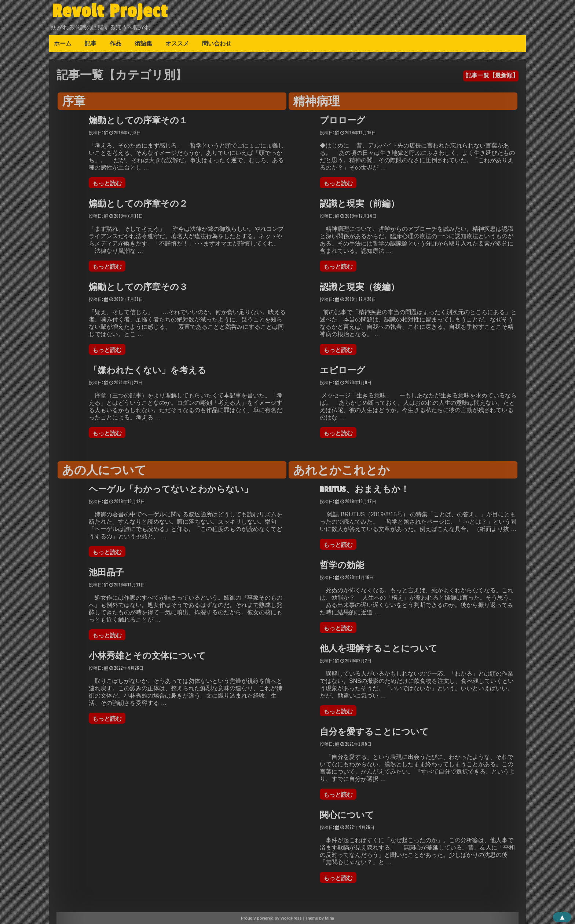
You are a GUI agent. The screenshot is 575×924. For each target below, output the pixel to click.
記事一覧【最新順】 (492, 75)
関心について (347, 815)
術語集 (143, 43)
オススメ (177, 43)
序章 (74, 102)
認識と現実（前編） (360, 204)
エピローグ (343, 371)
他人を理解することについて (379, 649)
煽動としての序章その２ (138, 204)
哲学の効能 (342, 565)
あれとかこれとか (341, 471)
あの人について (104, 471)
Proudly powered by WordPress (271, 918)
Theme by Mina (320, 918)
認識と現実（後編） (360, 287)
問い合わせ (217, 43)
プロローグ (343, 121)
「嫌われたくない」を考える (148, 371)
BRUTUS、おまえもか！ (365, 490)
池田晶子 (106, 573)
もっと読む (109, 183)
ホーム (63, 43)
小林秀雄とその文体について (147, 656)
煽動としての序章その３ (138, 287)
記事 (91, 43)
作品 (116, 43)
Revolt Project (110, 11)
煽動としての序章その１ (138, 121)
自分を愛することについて (374, 732)
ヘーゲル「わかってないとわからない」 (171, 490)
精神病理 (316, 102)
